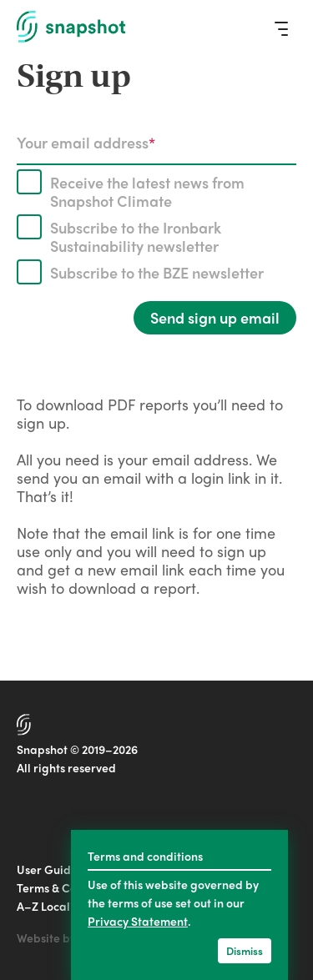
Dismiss (245, 950)
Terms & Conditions (68, 887)
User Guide (47, 869)
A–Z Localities (55, 906)
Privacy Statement (138, 921)
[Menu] (281, 28)
